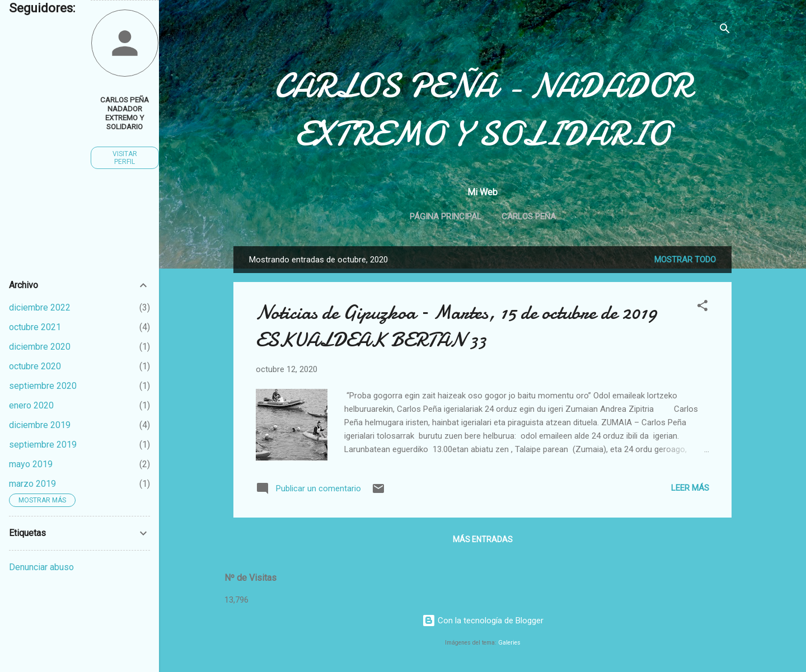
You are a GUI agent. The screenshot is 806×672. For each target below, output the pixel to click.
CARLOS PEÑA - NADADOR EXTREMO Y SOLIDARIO (483, 110)
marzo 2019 (32, 484)
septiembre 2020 (43, 386)
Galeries (509, 643)
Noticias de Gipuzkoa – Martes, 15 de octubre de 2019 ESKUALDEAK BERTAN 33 (456, 326)
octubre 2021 (35, 327)
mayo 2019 (31, 464)
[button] (702, 307)
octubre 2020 (35, 366)
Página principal (446, 217)
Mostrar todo (685, 260)
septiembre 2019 (43, 445)
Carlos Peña (529, 217)
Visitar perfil (125, 158)
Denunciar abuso (41, 567)
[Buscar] (725, 30)
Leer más (690, 488)
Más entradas (483, 539)
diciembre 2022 (40, 307)
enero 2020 (31, 405)
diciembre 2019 (40, 425)
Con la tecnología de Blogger (483, 621)
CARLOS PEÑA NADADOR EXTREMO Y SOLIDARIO (125, 113)
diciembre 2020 (40, 347)
